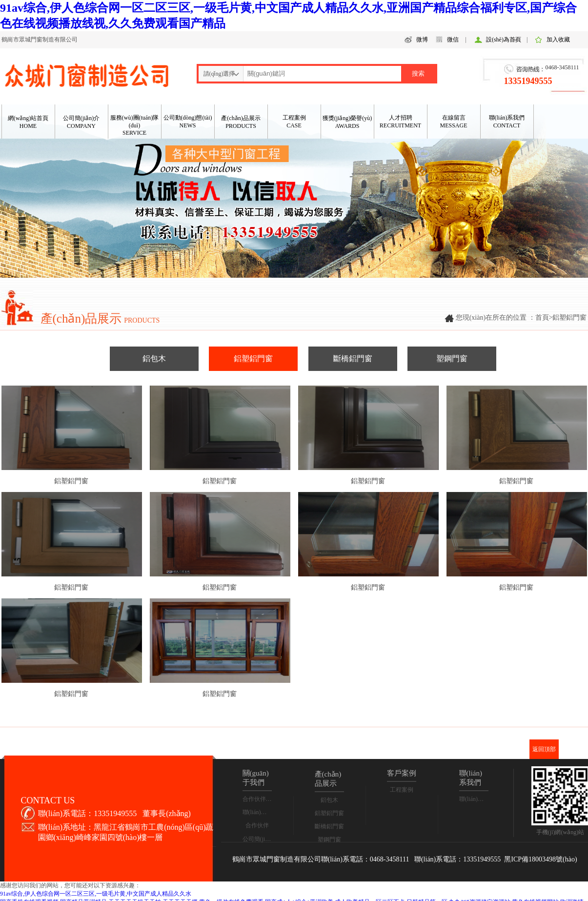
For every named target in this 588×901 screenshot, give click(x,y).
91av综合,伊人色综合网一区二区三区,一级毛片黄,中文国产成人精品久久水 (96, 894)
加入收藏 (558, 40)
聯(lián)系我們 (261, 812)
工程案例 (402, 790)
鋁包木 (154, 358)
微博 (422, 40)
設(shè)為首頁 (504, 40)
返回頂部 (544, 749)
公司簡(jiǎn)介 (261, 839)
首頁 (542, 317)
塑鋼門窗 (452, 358)
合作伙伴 (257, 825)
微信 (453, 40)
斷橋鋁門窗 (353, 358)
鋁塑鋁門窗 (253, 358)
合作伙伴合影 (260, 799)
